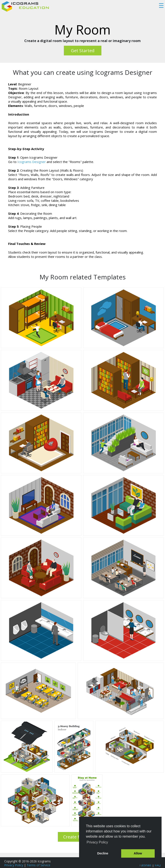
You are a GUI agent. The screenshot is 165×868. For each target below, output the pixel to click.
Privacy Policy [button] (97, 842)
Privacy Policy (14, 865)
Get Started (83, 51)
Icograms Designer (32, 162)
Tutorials (145, 865)
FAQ (158, 865)
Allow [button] (138, 853)
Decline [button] (103, 853)
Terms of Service (38, 865)
